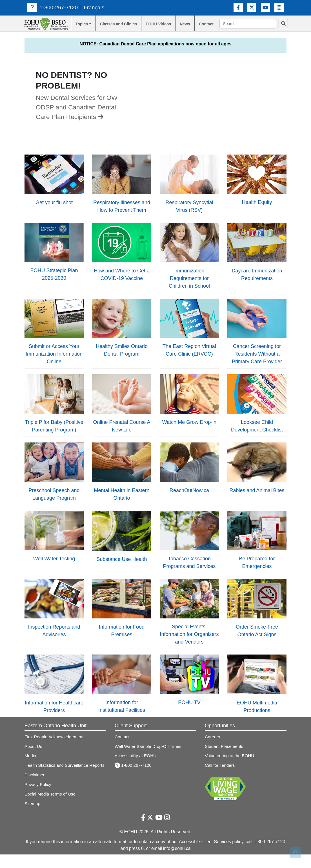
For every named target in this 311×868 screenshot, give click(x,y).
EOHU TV (189, 710)
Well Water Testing (54, 566)
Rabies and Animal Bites (257, 498)
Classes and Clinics (112, 28)
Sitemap (33, 817)
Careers (213, 744)
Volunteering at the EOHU (230, 763)
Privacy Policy (38, 798)
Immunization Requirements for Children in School (189, 285)
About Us (34, 753)
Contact (210, 24)
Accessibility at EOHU (136, 763)
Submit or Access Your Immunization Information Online (54, 361)
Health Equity (257, 209)
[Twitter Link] (252, 7)
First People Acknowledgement (55, 744)
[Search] (227, 32)
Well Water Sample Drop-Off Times (149, 753)
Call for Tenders (220, 772)
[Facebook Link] (238, 7)
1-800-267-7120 (53, 7)
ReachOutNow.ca (189, 497)
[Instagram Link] (279, 7)
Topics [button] (80, 24)
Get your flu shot (54, 210)
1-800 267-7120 (134, 772)
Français (96, 7)
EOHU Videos (153, 28)
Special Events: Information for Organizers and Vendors (189, 642)
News (187, 24)
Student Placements (225, 753)
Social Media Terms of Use (51, 807)
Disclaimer (35, 788)
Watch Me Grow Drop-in (189, 429)
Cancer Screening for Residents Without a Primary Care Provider (257, 361)
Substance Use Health (122, 566)
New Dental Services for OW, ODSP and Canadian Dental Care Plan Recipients (80, 114)
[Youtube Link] (266, 7)
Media (31, 763)
